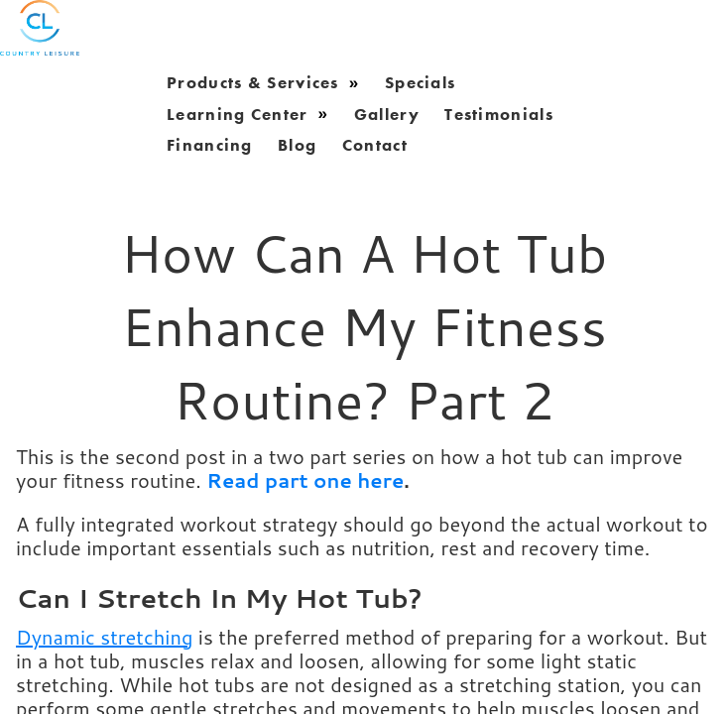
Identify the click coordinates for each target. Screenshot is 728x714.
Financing (210, 145)
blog (297, 145)
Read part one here (305, 480)
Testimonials (499, 113)
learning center (238, 113)
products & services (253, 82)
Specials (420, 82)
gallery (387, 113)
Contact (375, 145)
